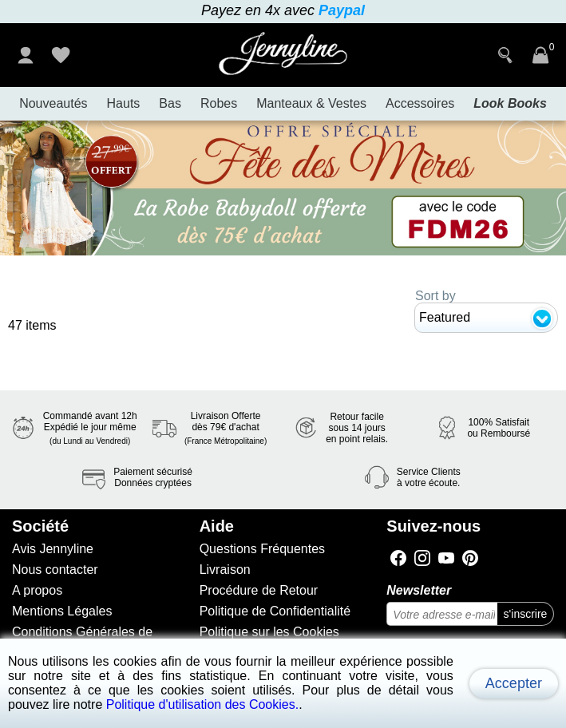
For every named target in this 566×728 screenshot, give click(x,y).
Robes (219, 103)
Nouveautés (53, 103)
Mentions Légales (62, 611)
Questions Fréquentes (262, 549)
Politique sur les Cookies (269, 632)
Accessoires (420, 103)
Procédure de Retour (259, 590)
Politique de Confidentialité (275, 611)
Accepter (514, 683)
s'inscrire (526, 614)
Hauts (124, 103)
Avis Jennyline (53, 549)
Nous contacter (55, 570)
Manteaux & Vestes (311, 103)
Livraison (225, 570)
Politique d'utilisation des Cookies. (202, 704)
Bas (170, 103)
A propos (37, 590)
